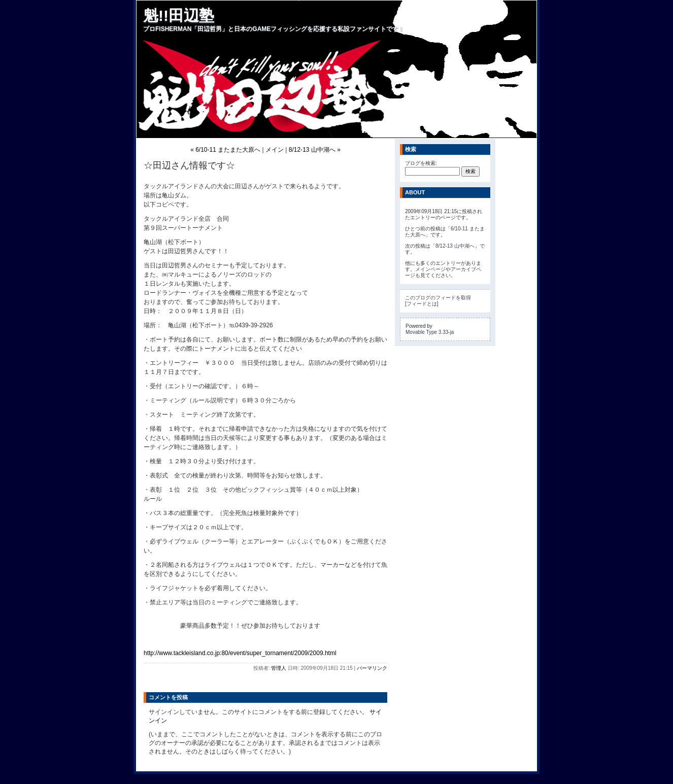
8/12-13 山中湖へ (455, 246)
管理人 (279, 668)
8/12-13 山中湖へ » (315, 150)
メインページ (430, 269)
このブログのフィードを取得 (438, 298)
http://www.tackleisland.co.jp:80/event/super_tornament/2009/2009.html (240, 653)
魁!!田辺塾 (179, 15)
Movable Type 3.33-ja (430, 332)
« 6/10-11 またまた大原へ (225, 150)
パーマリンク (372, 668)
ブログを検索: (421, 163)
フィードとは (422, 304)
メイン (275, 150)
